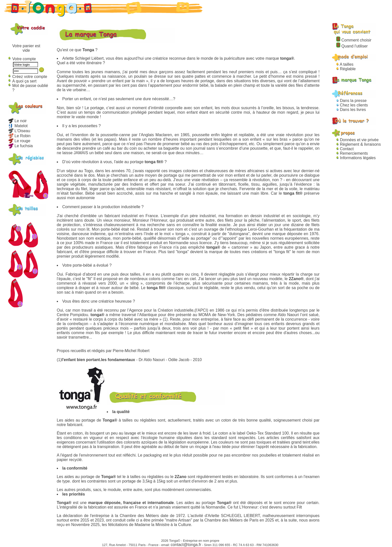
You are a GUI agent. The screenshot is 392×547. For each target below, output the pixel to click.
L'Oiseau (19, 131)
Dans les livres (351, 110)
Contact (345, 149)
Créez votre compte (30, 77)
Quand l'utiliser (352, 46)
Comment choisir (354, 40)
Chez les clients (352, 105)
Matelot (18, 126)
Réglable (346, 69)
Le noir (17, 121)
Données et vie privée (357, 140)
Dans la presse (351, 101)
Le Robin (19, 136)
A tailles (345, 64)
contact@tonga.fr (186, 545)
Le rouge (19, 141)
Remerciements (352, 153)
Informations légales (356, 158)
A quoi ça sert (24, 81)
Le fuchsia (20, 146)
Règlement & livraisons (358, 144)
